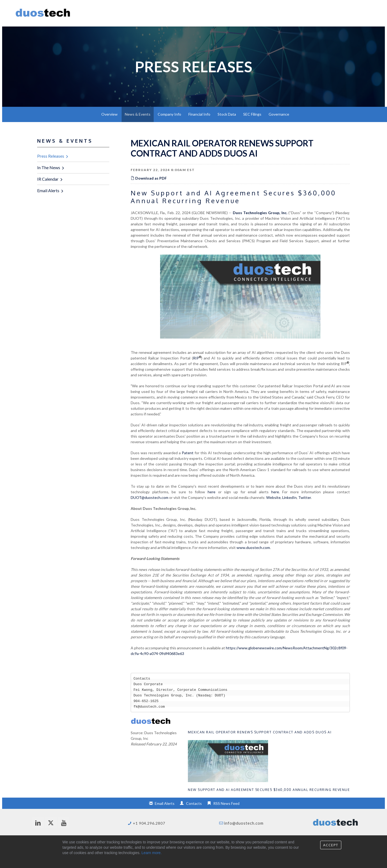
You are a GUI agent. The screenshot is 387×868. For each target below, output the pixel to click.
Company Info (169, 114)
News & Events (138, 114)
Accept (331, 845)
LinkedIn (289, 497)
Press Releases (51, 156)
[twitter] (51, 823)
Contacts (194, 803)
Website (273, 497)
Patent (188, 453)
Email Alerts (48, 190)
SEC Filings (252, 114)
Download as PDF (149, 178)
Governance (279, 114)
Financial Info (199, 114)
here (212, 492)
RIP (197, 358)
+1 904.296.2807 (149, 823)
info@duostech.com (244, 823)
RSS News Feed (226, 803)
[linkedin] (38, 823)
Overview (109, 114)
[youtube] (64, 823)
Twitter (305, 497)
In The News (49, 167)
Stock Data (227, 114)
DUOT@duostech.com (150, 497)
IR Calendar (48, 179)
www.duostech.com (253, 547)
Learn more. (151, 853)
